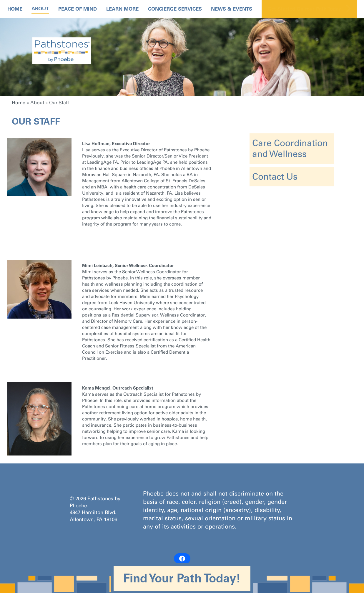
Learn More (122, 9)
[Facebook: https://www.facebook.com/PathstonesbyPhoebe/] (182, 559)
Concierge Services (175, 9)
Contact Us (275, 177)
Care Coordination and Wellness (290, 149)
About (40, 9)
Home (15, 9)
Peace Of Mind (78, 9)
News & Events (232, 9)
